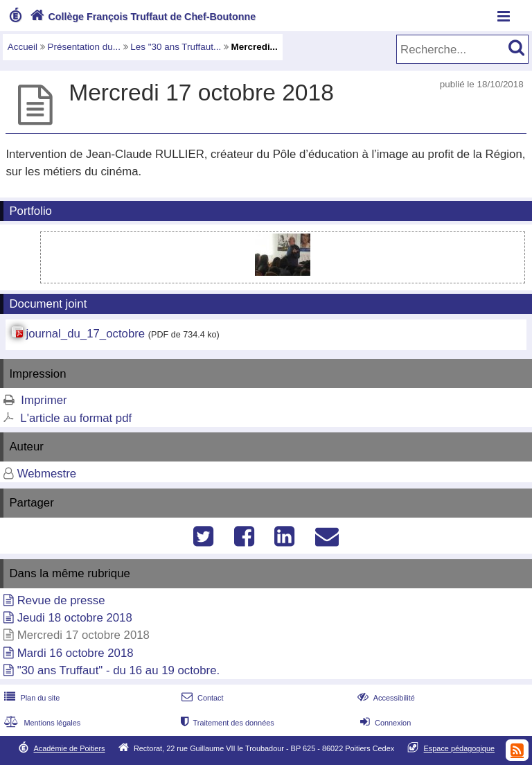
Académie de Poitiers (69, 748)
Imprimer (44, 400)
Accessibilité (385, 698)
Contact (201, 698)
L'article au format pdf (76, 418)
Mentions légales (41, 723)
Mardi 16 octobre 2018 (76, 653)
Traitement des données (226, 723)
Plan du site (30, 698)
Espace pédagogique (460, 748)
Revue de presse (61, 600)
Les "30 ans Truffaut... (176, 47)
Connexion (384, 723)
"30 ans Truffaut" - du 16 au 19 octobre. (118, 670)
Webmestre (47, 474)
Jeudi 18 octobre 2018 (75, 618)
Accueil (23, 47)
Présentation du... (84, 47)
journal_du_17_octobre (85, 334)
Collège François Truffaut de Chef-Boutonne (141, 17)
